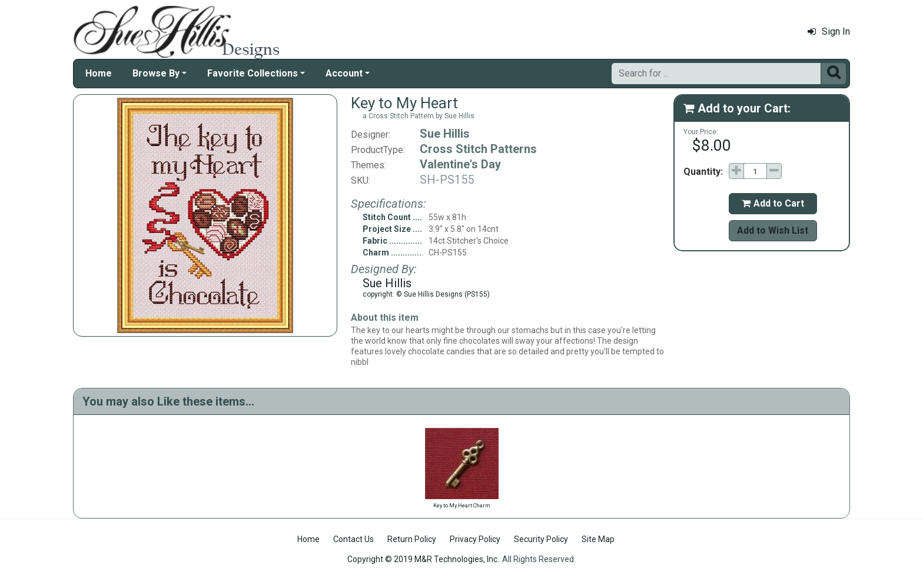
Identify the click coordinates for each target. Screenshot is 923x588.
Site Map (598, 539)
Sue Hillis (445, 134)
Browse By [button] (156, 73)
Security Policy (541, 539)
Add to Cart (773, 203)
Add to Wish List (773, 230)
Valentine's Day (460, 164)
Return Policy (412, 539)
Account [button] (344, 73)
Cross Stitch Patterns (478, 149)
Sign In (829, 31)
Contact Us (353, 539)
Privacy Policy (475, 539)
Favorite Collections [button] (253, 73)
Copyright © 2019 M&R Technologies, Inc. (423, 559)
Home (99, 73)
